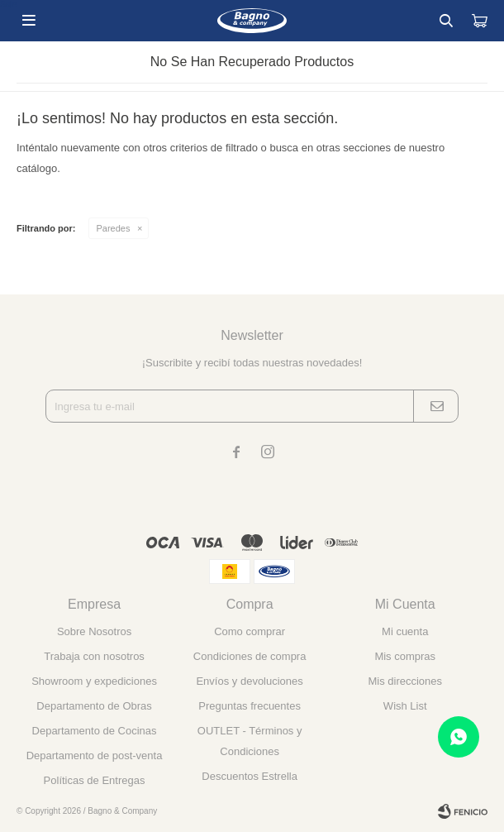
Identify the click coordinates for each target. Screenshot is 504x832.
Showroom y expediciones (94, 681)
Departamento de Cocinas (95, 731)
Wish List (405, 706)
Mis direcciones (405, 681)
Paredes (114, 228)
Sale (8, 5)
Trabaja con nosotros (94, 656)
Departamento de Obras (94, 706)
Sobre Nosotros (94, 631)
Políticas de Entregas (95, 780)
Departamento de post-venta (95, 755)
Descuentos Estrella (250, 776)
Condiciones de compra (250, 656)
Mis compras (405, 656)
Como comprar (250, 631)
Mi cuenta (405, 631)
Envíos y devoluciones (249, 681)
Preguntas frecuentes (250, 706)
